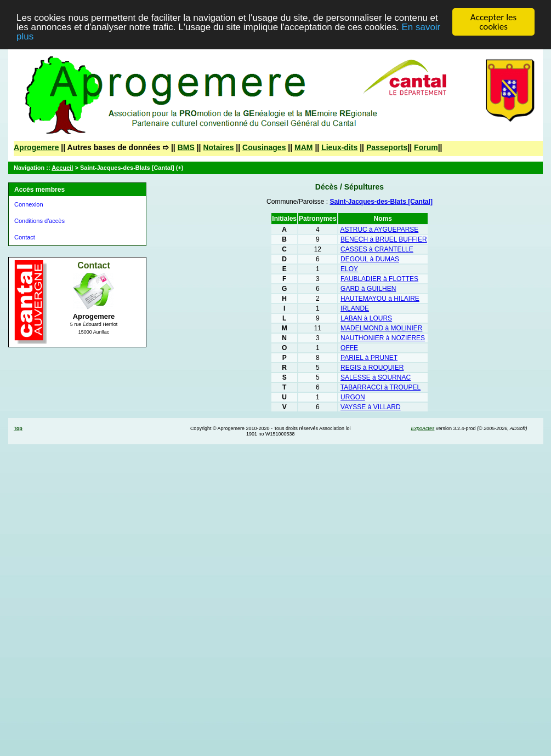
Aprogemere (36, 147)
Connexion (29, 204)
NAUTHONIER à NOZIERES (383, 338)
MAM (303, 147)
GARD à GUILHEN (368, 289)
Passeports (387, 147)
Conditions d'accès (39, 221)
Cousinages (264, 147)
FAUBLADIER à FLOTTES (379, 279)
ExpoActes (422, 428)
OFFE (349, 348)
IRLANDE (355, 308)
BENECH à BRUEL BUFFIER (384, 239)
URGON (353, 397)
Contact (25, 237)
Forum (426, 147)
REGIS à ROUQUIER (372, 368)
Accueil (62, 168)
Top (18, 428)
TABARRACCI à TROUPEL (380, 387)
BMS (186, 147)
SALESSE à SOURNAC (376, 377)
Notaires (218, 147)
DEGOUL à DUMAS (370, 259)
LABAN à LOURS (366, 318)
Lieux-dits (339, 147)
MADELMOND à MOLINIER (381, 328)
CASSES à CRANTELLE (377, 249)
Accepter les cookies (493, 22)
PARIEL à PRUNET (369, 358)
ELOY (349, 269)
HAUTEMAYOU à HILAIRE (380, 299)
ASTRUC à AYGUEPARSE (379, 230)
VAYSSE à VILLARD (371, 407)
